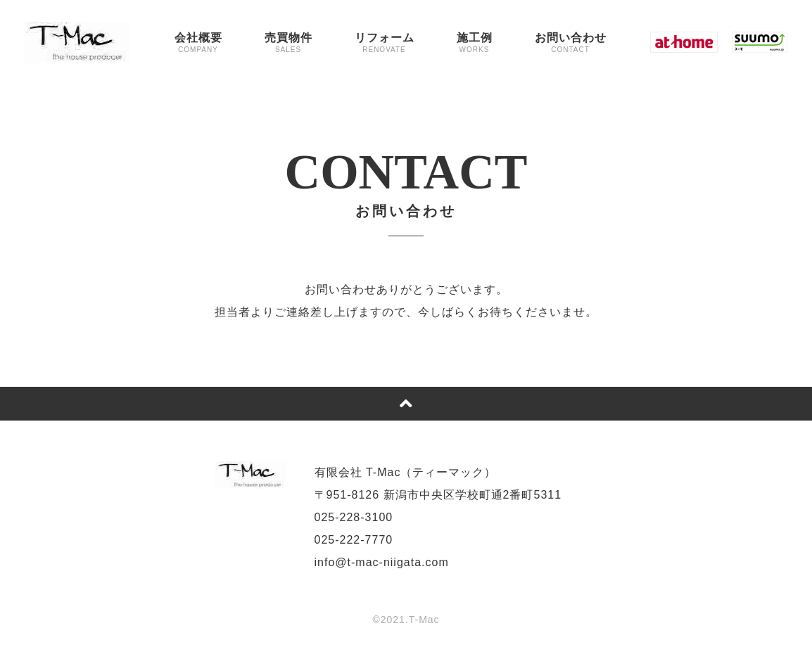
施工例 (475, 43)
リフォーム (385, 43)
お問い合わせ (571, 43)
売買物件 (288, 43)
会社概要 (198, 43)
